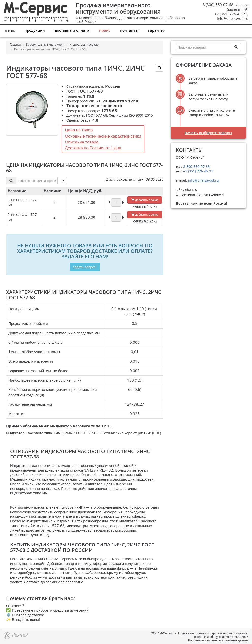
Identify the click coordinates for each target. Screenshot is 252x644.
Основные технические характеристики (103, 136)
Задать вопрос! (85, 267)
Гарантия (157, 30)
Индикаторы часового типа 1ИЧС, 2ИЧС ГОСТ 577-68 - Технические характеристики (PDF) (84, 433)
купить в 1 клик (145, 206)
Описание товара (82, 142)
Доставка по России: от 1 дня (93, 148)
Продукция (35, 30)
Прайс (105, 30)
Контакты (129, 30)
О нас (10, 30)
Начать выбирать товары (208, 133)
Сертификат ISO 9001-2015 (131, 115)
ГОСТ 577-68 (97, 115)
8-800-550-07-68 (196, 166)
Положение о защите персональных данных (218, 640)
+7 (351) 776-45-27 (198, 171)
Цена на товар (79, 130)
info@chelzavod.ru (233, 18)
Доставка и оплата (72, 30)
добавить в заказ (145, 200)
